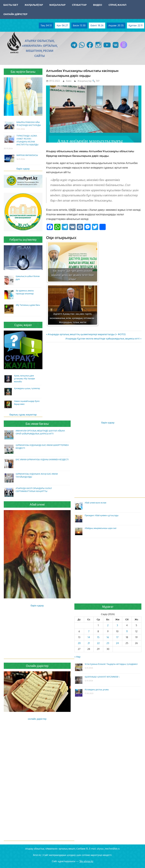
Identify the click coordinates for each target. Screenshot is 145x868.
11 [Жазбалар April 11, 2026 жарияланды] (127, 631)
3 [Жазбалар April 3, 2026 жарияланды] (117, 625)
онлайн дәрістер (37, 719)
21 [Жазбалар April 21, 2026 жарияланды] (89, 643)
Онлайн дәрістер (15, 14)
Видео (98, 5)
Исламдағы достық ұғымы (97, 690)
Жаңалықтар (34, 5)
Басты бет (11, 5)
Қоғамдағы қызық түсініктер (27, 388)
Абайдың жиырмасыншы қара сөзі (101, 528)
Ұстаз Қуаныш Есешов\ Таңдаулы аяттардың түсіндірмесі (111, 664)
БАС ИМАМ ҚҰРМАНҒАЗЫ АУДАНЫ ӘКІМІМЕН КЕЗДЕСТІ (42, 460)
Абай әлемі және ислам (96, 503)
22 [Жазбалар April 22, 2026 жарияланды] (98, 643)
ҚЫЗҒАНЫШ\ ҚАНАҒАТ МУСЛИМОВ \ (102, 677)
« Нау (77, 657)
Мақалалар (58, 5)
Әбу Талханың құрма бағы (28, 305)
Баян (69, 81)
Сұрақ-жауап (117, 5)
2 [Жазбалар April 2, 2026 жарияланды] (108, 625)
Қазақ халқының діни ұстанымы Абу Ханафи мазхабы (24, 379)
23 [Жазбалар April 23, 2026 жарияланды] (108, 643)
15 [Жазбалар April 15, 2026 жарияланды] (98, 637)
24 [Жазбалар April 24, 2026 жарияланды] (117, 643)
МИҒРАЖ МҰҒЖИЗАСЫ (27, 155)
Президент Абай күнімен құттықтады (102, 515)
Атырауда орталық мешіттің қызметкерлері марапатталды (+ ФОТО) (87, 334)
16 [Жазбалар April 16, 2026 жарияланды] (108, 637)
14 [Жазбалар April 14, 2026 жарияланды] (89, 637)
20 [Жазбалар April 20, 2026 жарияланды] (79, 643)
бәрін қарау (23, 169)
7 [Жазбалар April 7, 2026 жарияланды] (89, 631)
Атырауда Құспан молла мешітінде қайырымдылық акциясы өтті (102, 339)
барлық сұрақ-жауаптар (23, 415)
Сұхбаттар (79, 5)
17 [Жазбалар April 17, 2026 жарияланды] (117, 637)
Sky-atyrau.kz (86, 861)
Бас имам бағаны (37, 424)
